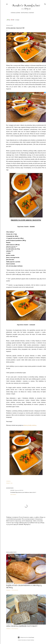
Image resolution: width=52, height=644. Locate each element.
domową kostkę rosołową (30, 425)
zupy (11, 483)
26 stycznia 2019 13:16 (19, 490)
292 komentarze (15, 590)
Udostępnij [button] (8, 481)
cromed (12, 490)
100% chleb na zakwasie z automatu (22, 626)
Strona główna (15, 13)
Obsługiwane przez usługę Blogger (26, 637)
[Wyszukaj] (45, 4)
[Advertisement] (26, 538)
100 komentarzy (15, 629)
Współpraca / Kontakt (27, 13)
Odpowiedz (13, 494)
